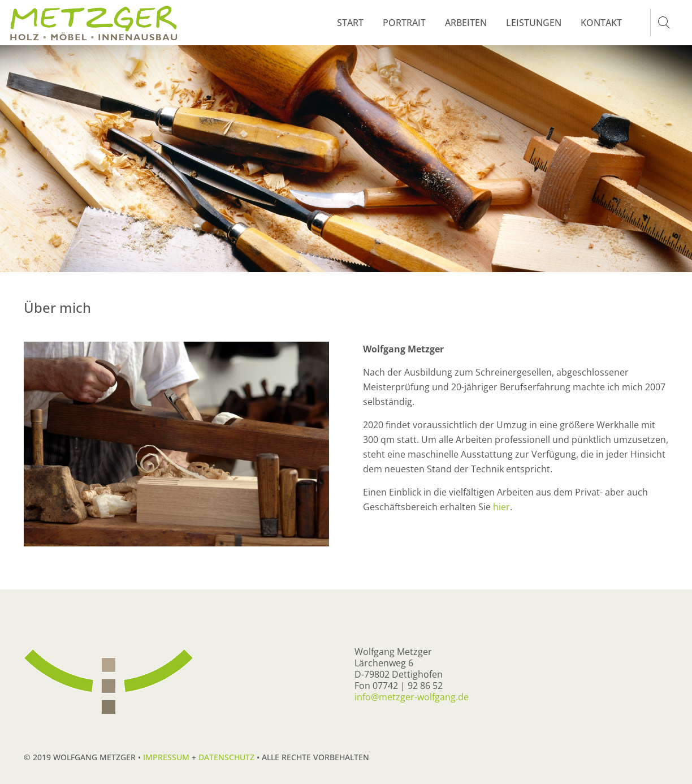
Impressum (166, 757)
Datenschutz (226, 757)
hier (501, 507)
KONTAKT (601, 23)
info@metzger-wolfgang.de (412, 697)
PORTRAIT (404, 23)
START (350, 23)
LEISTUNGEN (534, 23)
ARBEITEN (466, 23)
